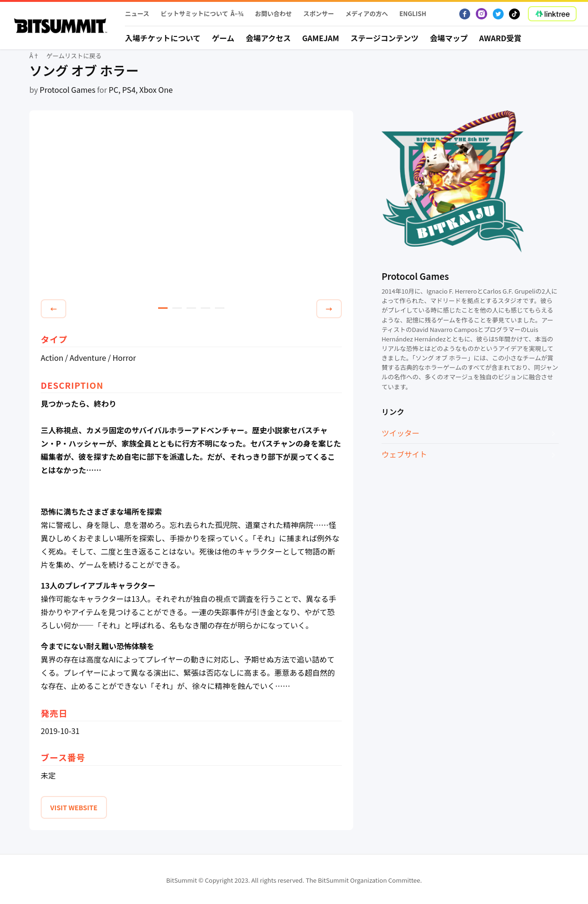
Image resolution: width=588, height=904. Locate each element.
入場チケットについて (163, 38)
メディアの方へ (366, 13)
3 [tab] (191, 308)
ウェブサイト (404, 454)
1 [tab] (163, 308)
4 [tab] (205, 308)
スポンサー (318, 13)
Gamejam (321, 38)
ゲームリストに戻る (74, 56)
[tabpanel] (191, 206)
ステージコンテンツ (384, 38)
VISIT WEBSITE (74, 807)
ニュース (137, 13)
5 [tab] (220, 308)
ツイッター (401, 433)
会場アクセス (268, 38)
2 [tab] (177, 308)
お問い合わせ (273, 13)
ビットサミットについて (194, 13)
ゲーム (223, 38)
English (413, 13)
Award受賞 (500, 38)
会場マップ (449, 38)
